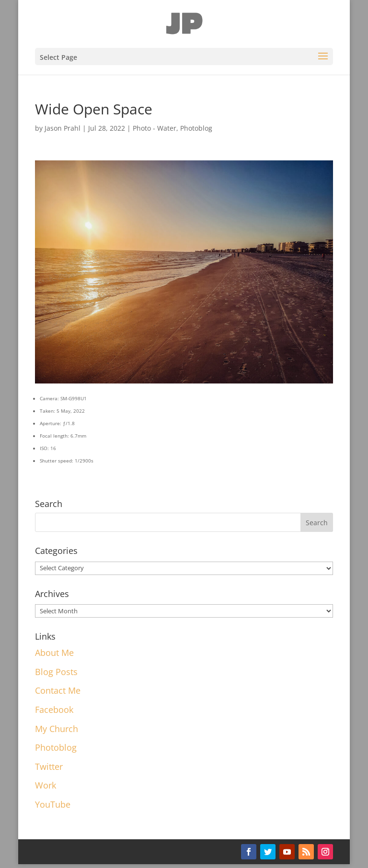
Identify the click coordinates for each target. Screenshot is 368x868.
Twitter (49, 767)
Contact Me (58, 690)
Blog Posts (56, 672)
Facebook (54, 710)
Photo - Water (155, 128)
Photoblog (196, 128)
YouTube (53, 804)
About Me (54, 653)
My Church (57, 729)
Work (46, 785)
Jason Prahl (63, 128)
